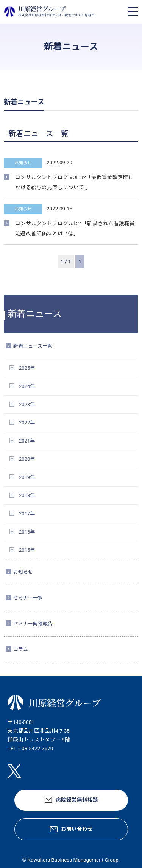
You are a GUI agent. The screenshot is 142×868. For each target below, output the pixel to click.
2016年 (27, 532)
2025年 (27, 368)
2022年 (27, 423)
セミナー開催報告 (33, 624)
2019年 (27, 477)
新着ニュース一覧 (33, 346)
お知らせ (23, 572)
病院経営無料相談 (77, 800)
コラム (21, 649)
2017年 (27, 514)
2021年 (27, 441)
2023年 (27, 404)
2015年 (27, 550)
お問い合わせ (77, 829)
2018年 (27, 495)
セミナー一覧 (28, 598)
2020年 (27, 459)
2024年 (27, 386)
